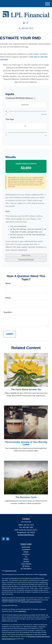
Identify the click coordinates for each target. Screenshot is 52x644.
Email (8, 298)
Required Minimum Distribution (26, 164)
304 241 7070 (26, 28)
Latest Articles (26, 564)
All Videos (26, 566)
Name (8, 283)
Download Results (26, 260)
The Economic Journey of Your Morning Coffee (26, 443)
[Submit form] (10, 334)
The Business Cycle (26, 497)
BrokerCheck (43, 574)
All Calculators (26, 569)
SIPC (24, 611)
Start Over (26, 255)
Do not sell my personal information (31, 602)
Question (8, 312)
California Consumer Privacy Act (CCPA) (14, 600)
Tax (26, 557)
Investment (26, 549)
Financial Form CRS (10, 571)
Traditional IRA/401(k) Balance (19, 98)
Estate (26, 552)
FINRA (21, 611)
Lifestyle (26, 561)
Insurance (26, 554)
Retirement (26, 547)
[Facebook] (27, 23)
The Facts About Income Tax (26, 389)
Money (26, 559)
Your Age (10, 119)
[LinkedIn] (24, 23)
